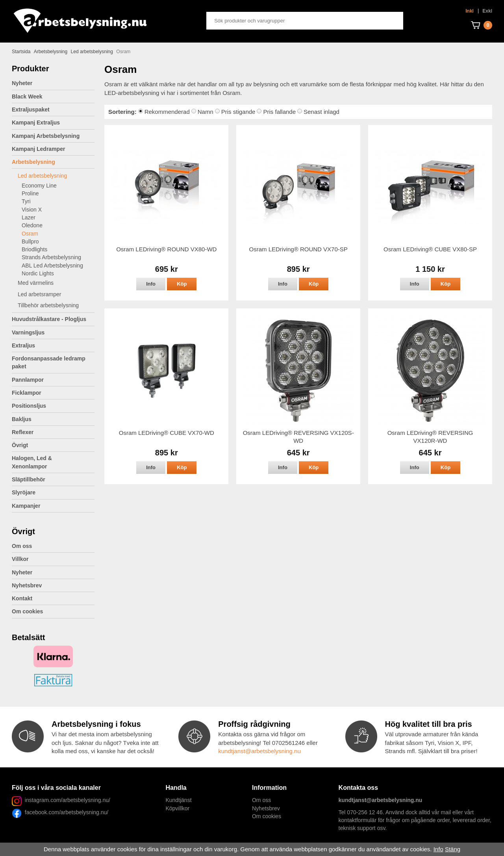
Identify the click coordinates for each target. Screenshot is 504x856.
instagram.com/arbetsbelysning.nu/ (68, 800)
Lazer (29, 217)
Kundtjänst (178, 800)
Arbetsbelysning (53, 162)
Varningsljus (53, 332)
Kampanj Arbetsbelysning (46, 136)
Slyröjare (53, 492)
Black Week (27, 97)
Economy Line (39, 186)
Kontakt (22, 598)
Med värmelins (36, 283)
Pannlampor (53, 380)
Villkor (20, 559)
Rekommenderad (167, 112)
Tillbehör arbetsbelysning (56, 305)
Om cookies (27, 611)
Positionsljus (29, 406)
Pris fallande (279, 112)
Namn (206, 112)
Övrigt (53, 445)
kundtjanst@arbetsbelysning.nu (259, 751)
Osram (30, 234)
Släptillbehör (29, 479)
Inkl (470, 11)
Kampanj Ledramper (38, 149)
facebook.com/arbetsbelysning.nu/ (65, 812)
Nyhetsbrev (27, 585)
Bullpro (30, 241)
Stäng (453, 849)
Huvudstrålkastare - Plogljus (49, 319)
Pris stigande (238, 112)
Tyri (26, 201)
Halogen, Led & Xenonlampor (53, 462)
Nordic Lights (38, 273)
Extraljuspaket (31, 110)
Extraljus (53, 345)
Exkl (487, 11)
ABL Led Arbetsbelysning (52, 266)
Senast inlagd (321, 112)
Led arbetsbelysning (56, 176)
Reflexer (23, 432)
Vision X (32, 210)
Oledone (32, 225)
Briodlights (34, 249)
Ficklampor (53, 393)
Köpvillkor (177, 808)
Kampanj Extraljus (36, 123)
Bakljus (22, 419)
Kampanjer (26, 506)
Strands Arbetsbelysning (51, 257)
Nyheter (22, 83)
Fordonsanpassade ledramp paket (53, 362)
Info (151, 284)
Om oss (22, 546)
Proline (30, 193)
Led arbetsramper (56, 294)
